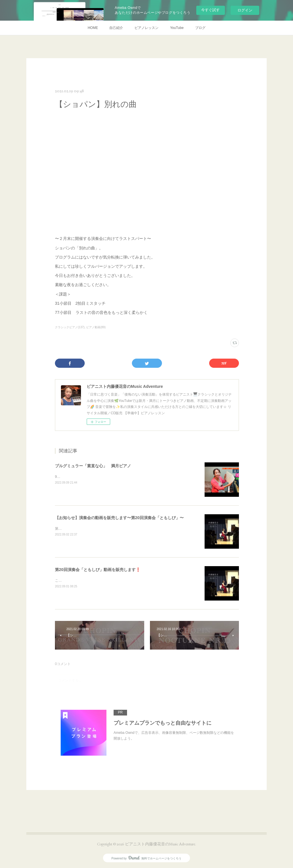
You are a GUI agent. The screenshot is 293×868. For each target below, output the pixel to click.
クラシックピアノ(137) (70, 327)
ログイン (245, 10)
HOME (93, 28)
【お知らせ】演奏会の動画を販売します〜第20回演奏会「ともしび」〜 (119, 518)
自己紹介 (116, 28)
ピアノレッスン (146, 28)
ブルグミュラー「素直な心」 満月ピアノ (93, 466)
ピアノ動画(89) (96, 327)
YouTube (177, 28)
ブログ (200, 28)
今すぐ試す (210, 10)
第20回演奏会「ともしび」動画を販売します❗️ (98, 570)
